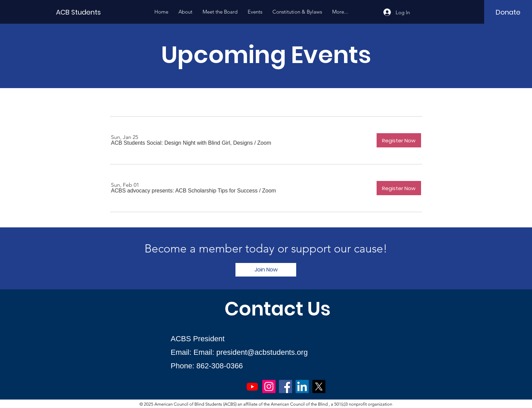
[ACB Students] (87, 12)
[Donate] (508, 12)
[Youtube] (252, 386)
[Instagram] (269, 386)
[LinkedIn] (302, 386)
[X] (319, 386)
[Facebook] (286, 386)
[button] (182, 143)
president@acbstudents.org (262, 352)
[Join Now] (266, 270)
